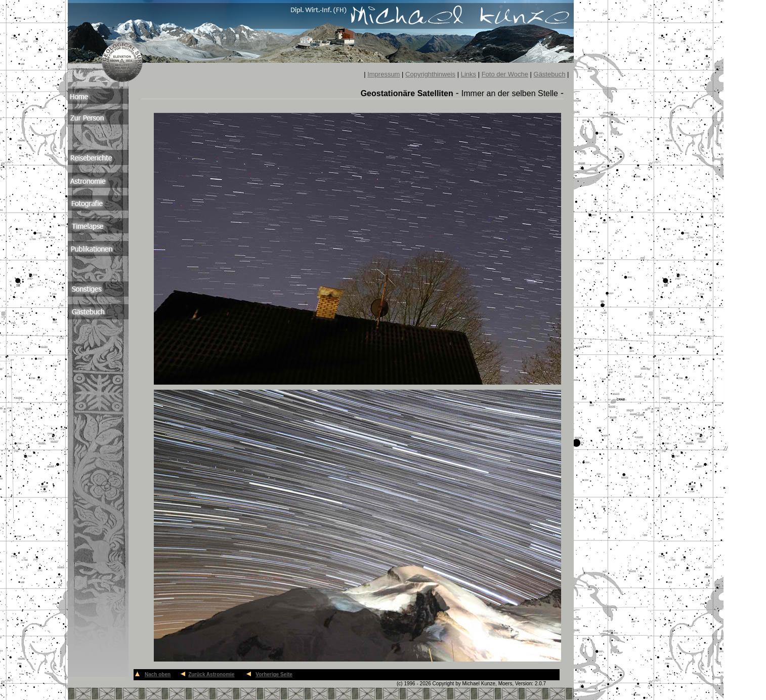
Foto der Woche (505, 74)
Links (469, 74)
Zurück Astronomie (211, 674)
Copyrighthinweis (430, 74)
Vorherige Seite (274, 674)
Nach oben (158, 674)
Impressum (384, 74)
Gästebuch (550, 74)
